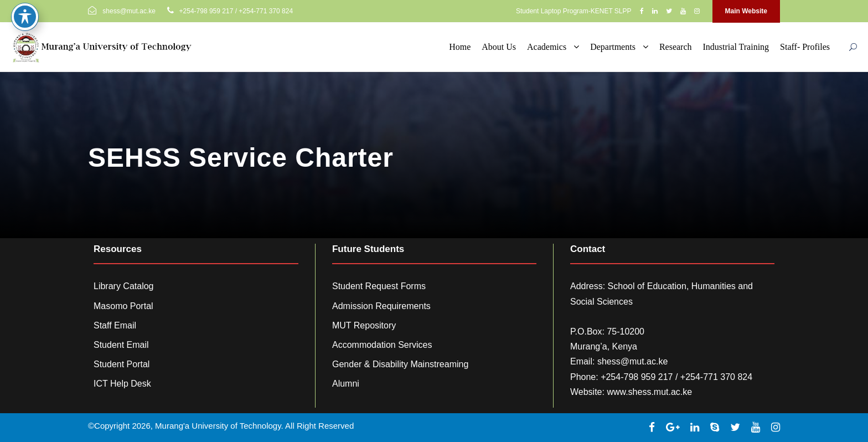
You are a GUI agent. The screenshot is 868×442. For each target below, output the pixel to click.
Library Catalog (124, 286)
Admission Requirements (381, 306)
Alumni (346, 384)
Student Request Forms (379, 286)
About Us (499, 47)
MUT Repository (364, 325)
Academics (547, 47)
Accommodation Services (382, 345)
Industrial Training (736, 47)
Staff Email (115, 325)
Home (460, 47)
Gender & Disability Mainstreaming (400, 364)
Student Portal (122, 364)
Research (676, 47)
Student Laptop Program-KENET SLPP (574, 11)
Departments (613, 47)
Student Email (121, 345)
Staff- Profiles (805, 47)
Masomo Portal (123, 306)
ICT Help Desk (122, 384)
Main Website (746, 11)
